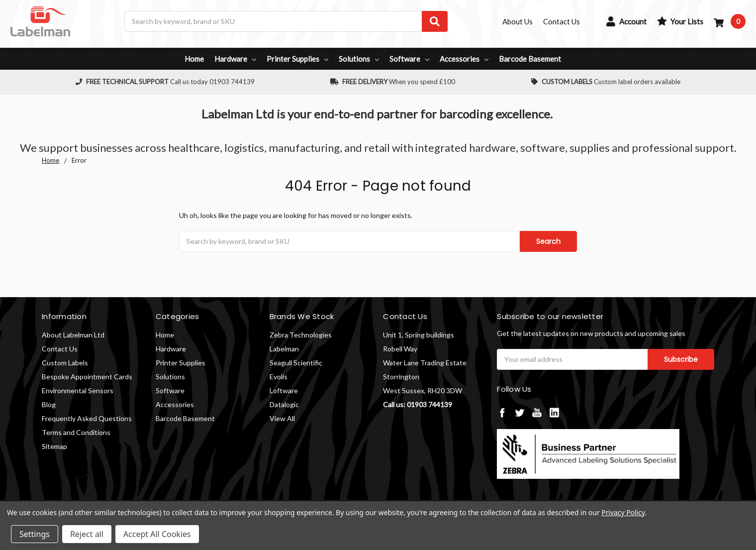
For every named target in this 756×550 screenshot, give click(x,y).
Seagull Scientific (296, 363)
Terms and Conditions (76, 432)
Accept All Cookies (157, 534)
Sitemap (54, 446)
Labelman (284, 349)
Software (409, 59)
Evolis (279, 377)
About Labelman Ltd (73, 335)
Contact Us (60, 349)
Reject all (87, 534)
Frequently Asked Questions (87, 418)
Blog (49, 404)
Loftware (284, 390)
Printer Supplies (297, 59)
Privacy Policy (623, 512)
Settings (35, 534)
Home (194, 59)
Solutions (359, 59)
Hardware (235, 59)
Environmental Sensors (78, 390)
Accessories (464, 59)
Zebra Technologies (301, 335)
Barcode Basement (530, 59)
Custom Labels (65, 363)
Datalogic (284, 404)
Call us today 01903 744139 (165, 82)
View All (282, 418)
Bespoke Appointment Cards (87, 377)
